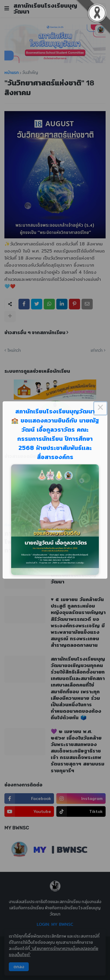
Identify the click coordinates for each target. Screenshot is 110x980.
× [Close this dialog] (100, 408)
